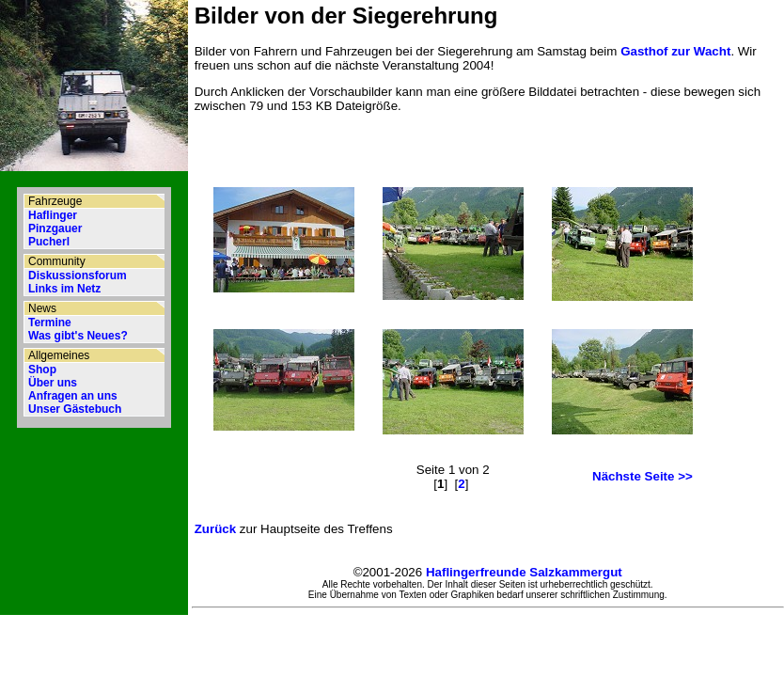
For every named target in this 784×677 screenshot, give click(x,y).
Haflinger (53, 215)
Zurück (215, 529)
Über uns (53, 383)
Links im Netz (64, 289)
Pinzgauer (55, 228)
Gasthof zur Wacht (675, 51)
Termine (50, 323)
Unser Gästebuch (75, 409)
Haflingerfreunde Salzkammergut (524, 572)
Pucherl (49, 242)
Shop (42, 370)
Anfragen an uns (73, 396)
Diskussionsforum (78, 276)
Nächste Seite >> (643, 476)
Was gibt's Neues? (78, 336)
